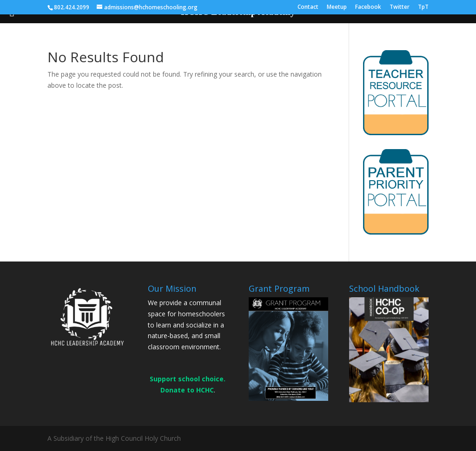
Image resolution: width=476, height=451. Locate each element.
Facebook (368, 7)
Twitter (400, 7)
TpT (423, 7)
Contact (308, 7)
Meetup (337, 7)
